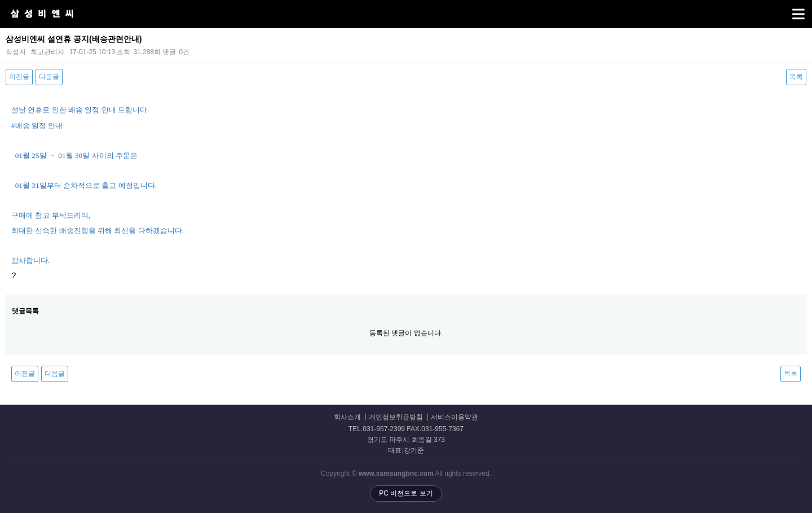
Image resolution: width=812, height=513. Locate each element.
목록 (796, 77)
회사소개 (347, 417)
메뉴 (784, 9)
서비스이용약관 (454, 417)
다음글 (49, 77)
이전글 (19, 77)
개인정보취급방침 (396, 417)
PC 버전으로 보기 (406, 493)
